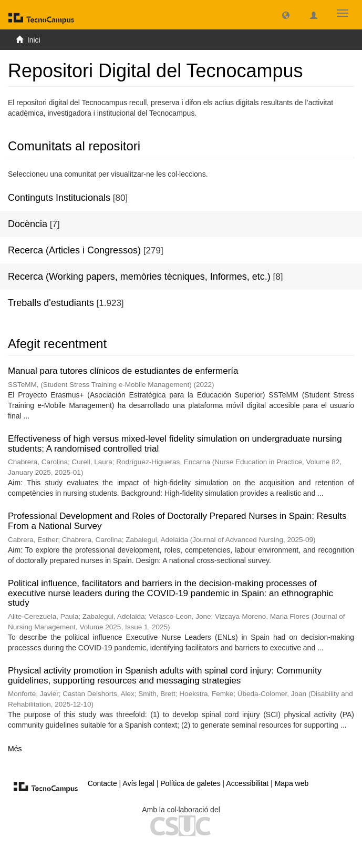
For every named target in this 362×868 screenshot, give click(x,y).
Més (15, 749)
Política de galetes (190, 783)
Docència (28, 224)
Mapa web (292, 783)
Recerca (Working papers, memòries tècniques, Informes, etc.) (139, 277)
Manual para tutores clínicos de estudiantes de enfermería (123, 371)
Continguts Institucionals (59, 198)
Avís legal (138, 783)
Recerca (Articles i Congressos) (74, 250)
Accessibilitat (247, 783)
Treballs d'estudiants (51, 303)
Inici (34, 40)
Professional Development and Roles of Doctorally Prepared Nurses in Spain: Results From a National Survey (177, 521)
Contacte (102, 783)
